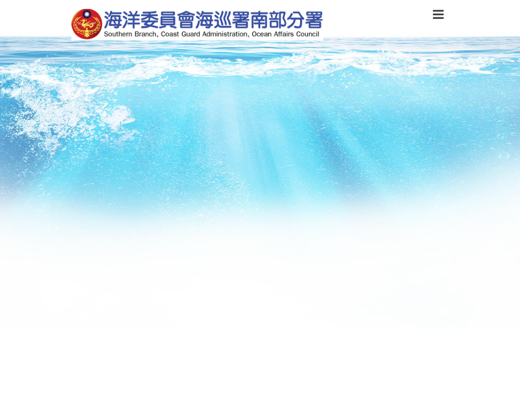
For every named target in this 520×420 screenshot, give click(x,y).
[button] (438, 16)
